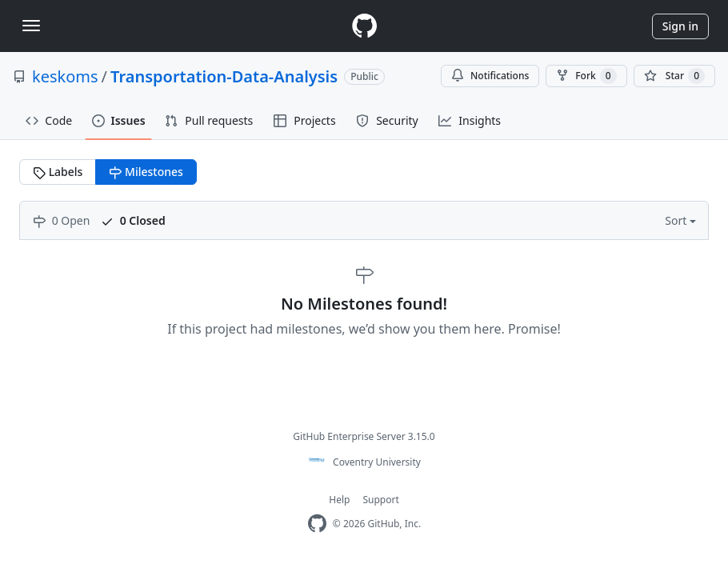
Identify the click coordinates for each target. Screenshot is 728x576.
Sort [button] (677, 220)
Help (339, 500)
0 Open (61, 220)
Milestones (146, 172)
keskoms (65, 76)
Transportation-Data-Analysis (224, 76)
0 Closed (133, 220)
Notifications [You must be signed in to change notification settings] (490, 76)
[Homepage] (364, 26)
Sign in (680, 26)
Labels (58, 172)
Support (380, 500)
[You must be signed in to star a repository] (674, 76)
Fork (586, 76)
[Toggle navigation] (31, 26)
